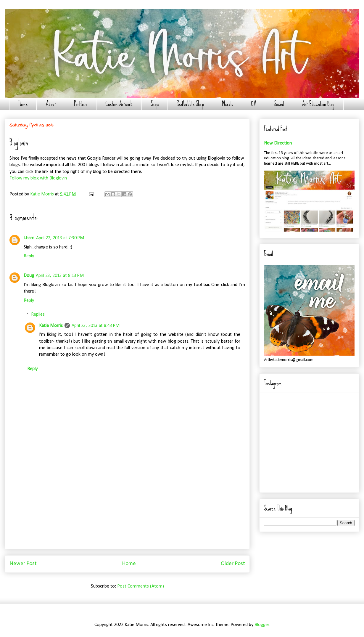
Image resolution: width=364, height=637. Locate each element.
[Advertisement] (127, 508)
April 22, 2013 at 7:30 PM (60, 238)
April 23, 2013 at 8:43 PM (96, 326)
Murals (227, 104)
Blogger (262, 625)
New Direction (278, 143)
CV (253, 104)
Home (23, 104)
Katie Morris (51, 326)
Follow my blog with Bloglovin (38, 178)
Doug (29, 276)
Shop (155, 104)
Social (279, 104)
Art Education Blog (318, 104)
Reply (29, 256)
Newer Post (23, 564)
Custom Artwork (119, 104)
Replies (38, 314)
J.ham (29, 238)
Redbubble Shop (190, 104)
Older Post (233, 564)
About (51, 104)
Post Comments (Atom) (141, 586)
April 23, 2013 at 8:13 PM (60, 276)
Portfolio (81, 104)
